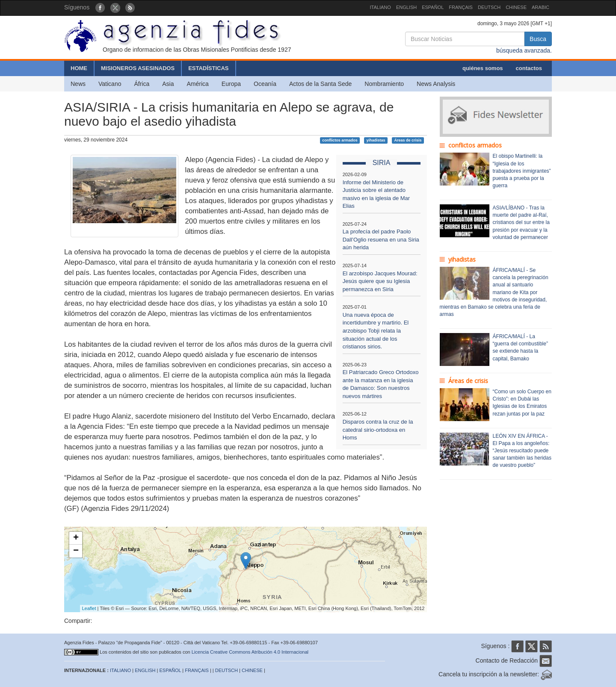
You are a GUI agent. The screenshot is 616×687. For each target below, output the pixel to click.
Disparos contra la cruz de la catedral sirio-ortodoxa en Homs (378, 430)
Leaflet (89, 608)
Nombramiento (384, 84)
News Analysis (436, 84)
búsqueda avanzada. (524, 50)
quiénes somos (483, 68)
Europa (231, 84)
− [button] (76, 551)
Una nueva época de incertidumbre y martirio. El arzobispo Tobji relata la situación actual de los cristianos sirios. (376, 331)
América (198, 84)
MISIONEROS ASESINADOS (138, 68)
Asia (168, 84)
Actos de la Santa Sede (320, 84)
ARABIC (540, 7)
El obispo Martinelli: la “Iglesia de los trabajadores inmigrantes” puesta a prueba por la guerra (522, 171)
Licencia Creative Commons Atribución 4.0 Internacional (250, 652)
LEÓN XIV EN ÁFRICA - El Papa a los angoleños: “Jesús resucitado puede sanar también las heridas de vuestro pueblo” (522, 451)
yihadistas (376, 140)
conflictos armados (340, 140)
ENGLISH (406, 7)
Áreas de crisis (408, 140)
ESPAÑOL (433, 7)
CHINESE (516, 7)
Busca (538, 39)
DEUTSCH (489, 7)
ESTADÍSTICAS (208, 68)
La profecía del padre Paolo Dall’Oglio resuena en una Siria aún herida (381, 239)
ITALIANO (381, 7)
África (142, 84)
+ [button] (76, 538)
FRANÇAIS (461, 7)
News (78, 84)
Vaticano (110, 84)
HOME (79, 68)
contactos (529, 68)
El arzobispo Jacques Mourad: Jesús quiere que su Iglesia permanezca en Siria (380, 281)
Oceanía (265, 84)
